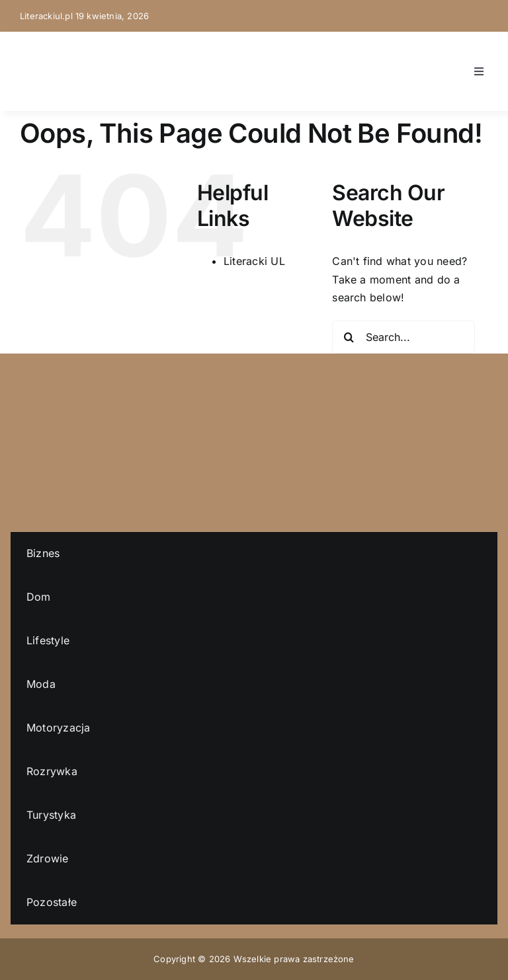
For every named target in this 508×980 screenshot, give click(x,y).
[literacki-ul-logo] (46, 50)
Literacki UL (254, 261)
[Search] (349, 337)
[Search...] (403, 337)
